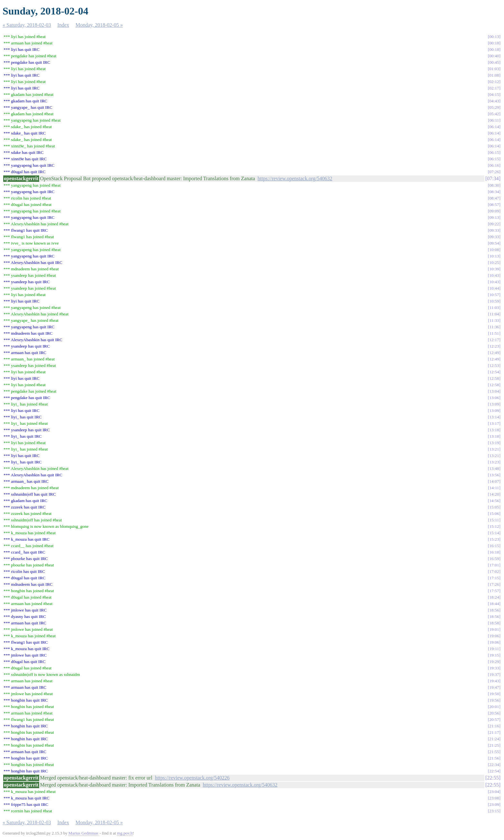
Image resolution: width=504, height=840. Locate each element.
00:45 (494, 62)
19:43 (494, 681)
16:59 (494, 559)
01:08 (494, 75)
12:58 (494, 378)
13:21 (494, 449)
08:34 (494, 192)
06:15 (494, 152)
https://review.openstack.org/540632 (295, 178)
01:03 (494, 69)
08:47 (494, 198)
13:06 (494, 398)
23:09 (494, 804)
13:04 (494, 391)
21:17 (494, 732)
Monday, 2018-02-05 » (99, 25)
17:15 (494, 578)
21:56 (494, 758)
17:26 (494, 584)
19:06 (494, 636)
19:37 (494, 674)
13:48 (494, 468)
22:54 (494, 771)
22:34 (494, 765)
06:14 (494, 127)
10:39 (494, 269)
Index (63, 25)
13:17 (494, 423)
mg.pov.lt (125, 833)
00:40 (494, 56)
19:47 (494, 687)
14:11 (494, 488)
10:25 (494, 262)
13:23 (494, 462)
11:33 (494, 320)
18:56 (494, 610)
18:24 (494, 597)
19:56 (494, 700)
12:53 (494, 365)
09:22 (494, 224)
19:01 (494, 629)
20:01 (494, 707)
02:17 (494, 88)
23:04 (494, 792)
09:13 (494, 217)
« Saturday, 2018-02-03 (27, 25)
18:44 (494, 604)
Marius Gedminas (83, 833)
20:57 (494, 719)
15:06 (494, 513)
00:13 (494, 37)
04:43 (494, 101)
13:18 (494, 430)
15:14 (494, 533)
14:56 (494, 501)
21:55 (494, 752)
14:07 (494, 481)
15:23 (494, 539)
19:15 (494, 655)
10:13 (494, 256)
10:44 (494, 288)
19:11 (494, 649)
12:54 (494, 372)
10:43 (494, 275)
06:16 (494, 165)
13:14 (494, 417)
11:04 (494, 314)
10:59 (494, 301)
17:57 (494, 591)
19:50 (494, 694)
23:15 (494, 811)
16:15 (494, 546)
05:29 (494, 107)
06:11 (494, 120)
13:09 (494, 404)
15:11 (494, 520)
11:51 (494, 333)
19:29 (494, 662)
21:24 (494, 739)
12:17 (494, 340)
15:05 (494, 507)
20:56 (494, 713)
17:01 (494, 565)
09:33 (494, 230)
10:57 (494, 295)
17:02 (494, 571)
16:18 (494, 552)
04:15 (494, 94)
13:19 (494, 443)
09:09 (494, 211)
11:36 (494, 327)
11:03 (494, 308)
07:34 (493, 178)
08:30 (494, 185)
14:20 (494, 494)
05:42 (494, 114)
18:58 (494, 623)
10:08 (494, 250)
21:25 (494, 745)
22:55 (493, 778)
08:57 (494, 205)
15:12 (494, 526)
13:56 (494, 475)
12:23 (494, 346)
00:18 (494, 43)
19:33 (494, 668)
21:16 (494, 726)
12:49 (494, 353)
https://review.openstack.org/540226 (192, 778)
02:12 (494, 82)
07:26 (494, 172)
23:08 (494, 798)
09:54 (494, 243)
